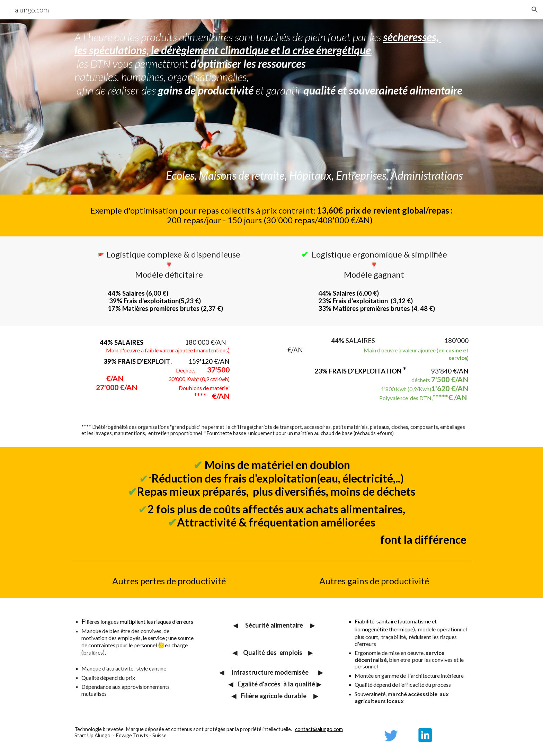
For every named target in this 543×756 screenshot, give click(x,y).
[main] (271, 107)
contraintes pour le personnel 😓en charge (138, 645)
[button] (535, 10)
